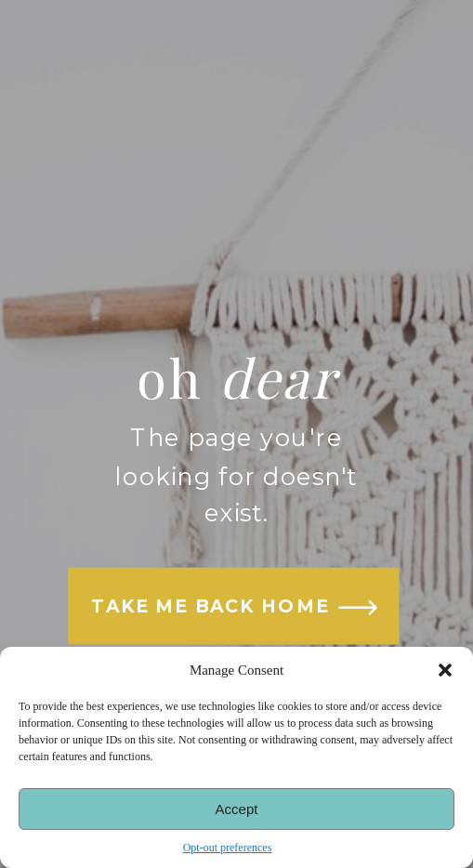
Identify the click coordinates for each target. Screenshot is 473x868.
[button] (445, 670)
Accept (237, 809)
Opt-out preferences (228, 848)
